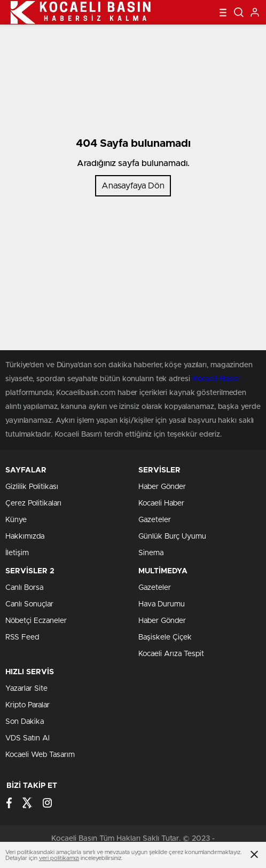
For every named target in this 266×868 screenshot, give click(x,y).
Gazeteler (155, 520)
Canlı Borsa (24, 588)
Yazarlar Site (26, 689)
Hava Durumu (162, 604)
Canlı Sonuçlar (29, 604)
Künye (16, 520)
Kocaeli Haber (216, 379)
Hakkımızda (25, 536)
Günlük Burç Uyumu (172, 536)
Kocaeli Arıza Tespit (171, 654)
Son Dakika (25, 722)
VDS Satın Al (28, 738)
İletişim (17, 553)
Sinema (151, 553)
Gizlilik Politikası (32, 487)
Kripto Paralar (28, 705)
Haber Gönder (162, 487)
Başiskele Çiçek (165, 637)
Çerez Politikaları (33, 503)
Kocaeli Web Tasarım (40, 755)
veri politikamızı (59, 858)
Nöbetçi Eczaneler (36, 621)
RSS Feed (22, 637)
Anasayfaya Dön (133, 186)
